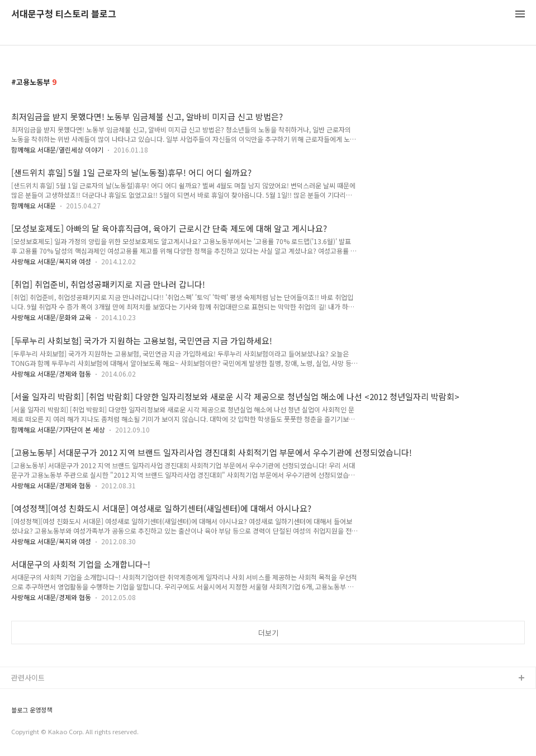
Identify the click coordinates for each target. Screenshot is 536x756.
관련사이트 (28, 677)
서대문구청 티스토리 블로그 (64, 14)
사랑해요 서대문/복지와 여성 (51, 261)
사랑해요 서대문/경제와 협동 (51, 374)
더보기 (268, 633)
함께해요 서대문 (34, 205)
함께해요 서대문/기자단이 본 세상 (58, 429)
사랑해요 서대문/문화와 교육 (51, 317)
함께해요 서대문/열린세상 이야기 (57, 149)
